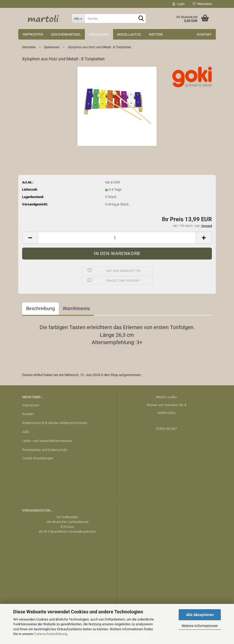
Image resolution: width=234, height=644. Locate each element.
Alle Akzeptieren (200, 615)
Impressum (31, 405)
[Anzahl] (117, 238)
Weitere (156, 34)
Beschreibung (40, 308)
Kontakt (204, 34)
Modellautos (129, 34)
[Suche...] (78, 18)
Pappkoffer (33, 34)
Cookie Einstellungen (38, 458)
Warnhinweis (76, 308)
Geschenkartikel (66, 34)
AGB (25, 432)
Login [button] (179, 4)
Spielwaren (99, 34)
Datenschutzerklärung (51, 634)
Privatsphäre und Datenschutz (45, 450)
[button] (30, 238)
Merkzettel (202, 4)
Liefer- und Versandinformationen (47, 441)
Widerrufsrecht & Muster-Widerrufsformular (55, 423)
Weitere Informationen (200, 626)
